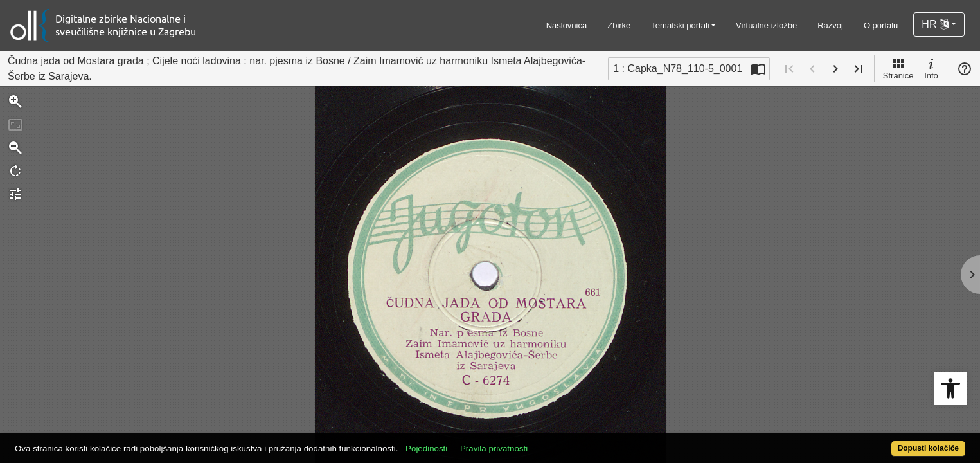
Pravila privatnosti (543, 441)
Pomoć (965, 69)
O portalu (881, 25)
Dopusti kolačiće (876, 441)
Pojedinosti (475, 441)
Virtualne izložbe (766, 25)
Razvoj (830, 25)
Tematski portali (680, 25)
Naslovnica (567, 25)
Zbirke (619, 25)
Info (931, 68)
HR (935, 24)
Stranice (898, 68)
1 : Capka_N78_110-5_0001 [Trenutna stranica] (678, 68)
